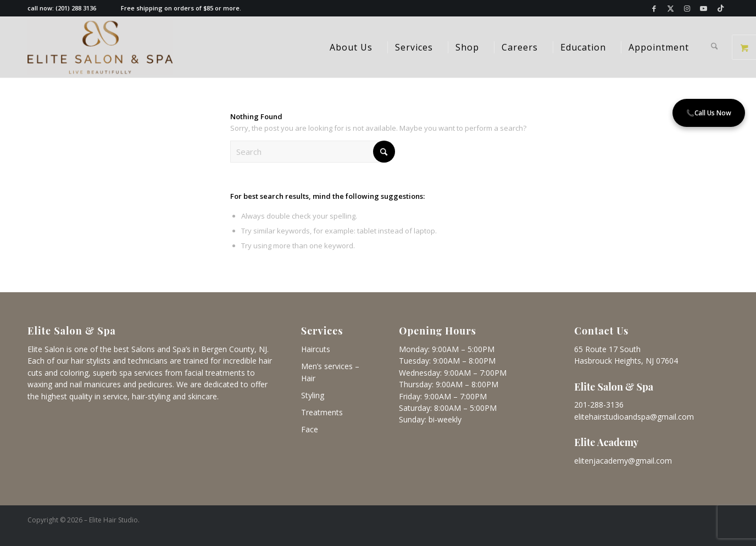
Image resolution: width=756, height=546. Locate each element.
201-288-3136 (599, 405)
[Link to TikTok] (720, 8)
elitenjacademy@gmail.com (623, 461)
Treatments (322, 412)
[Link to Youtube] (704, 8)
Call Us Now (709, 113)
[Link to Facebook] (654, 8)
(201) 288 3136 (76, 8)
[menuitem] (351, 47)
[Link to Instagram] (687, 8)
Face (310, 429)
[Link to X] (671, 8)
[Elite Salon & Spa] (100, 47)
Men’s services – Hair (330, 372)
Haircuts (316, 349)
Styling (313, 395)
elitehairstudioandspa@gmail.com (634, 417)
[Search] (715, 47)
